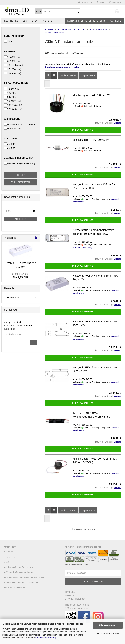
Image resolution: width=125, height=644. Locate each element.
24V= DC (10, 97)
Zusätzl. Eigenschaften (19, 158)
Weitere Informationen (108, 634)
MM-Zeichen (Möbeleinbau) (19, 163)
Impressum (11, 557)
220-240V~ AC (13, 109)
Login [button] (101, 2)
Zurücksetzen (21, 182)
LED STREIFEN (30, 21)
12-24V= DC (12, 89)
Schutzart (11, 138)
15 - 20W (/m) (13, 69)
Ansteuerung (12, 119)
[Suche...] (38, 11)
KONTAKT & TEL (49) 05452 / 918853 (86, 21)
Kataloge (115, 21)
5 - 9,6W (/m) (12, 61)
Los (33, 342)
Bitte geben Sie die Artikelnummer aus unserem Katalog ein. (18, 326)
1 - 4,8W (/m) (12, 57)
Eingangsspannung (16, 83)
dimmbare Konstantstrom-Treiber (62, 67)
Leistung (10, 51)
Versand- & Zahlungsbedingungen (21, 572)
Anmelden (21, 219)
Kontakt (10, 552)
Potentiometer (13, 128)
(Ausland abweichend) (82, 248)
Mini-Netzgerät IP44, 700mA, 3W (91, 140)
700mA (9, 41)
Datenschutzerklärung (45, 638)
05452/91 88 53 (81, 605)
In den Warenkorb (83, 130)
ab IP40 (10, 144)
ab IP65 (10, 148)
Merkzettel (115, 2)
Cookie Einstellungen (16, 587)
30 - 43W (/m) (13, 73)
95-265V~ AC (13, 101)
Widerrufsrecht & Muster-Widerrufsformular (25, 577)
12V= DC (10, 93)
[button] (85, 2)
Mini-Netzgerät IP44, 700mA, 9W (91, 95)
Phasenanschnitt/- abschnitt (20, 124)
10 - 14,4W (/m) (14, 65)
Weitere (47, 21)
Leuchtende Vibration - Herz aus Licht (23, 583)
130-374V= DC (13, 105)
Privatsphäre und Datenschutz (20, 567)
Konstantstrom (14, 36)
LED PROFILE (11, 21)
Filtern (21, 175)
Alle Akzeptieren (108, 625)
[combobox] (68, 75)
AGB (8, 562)
